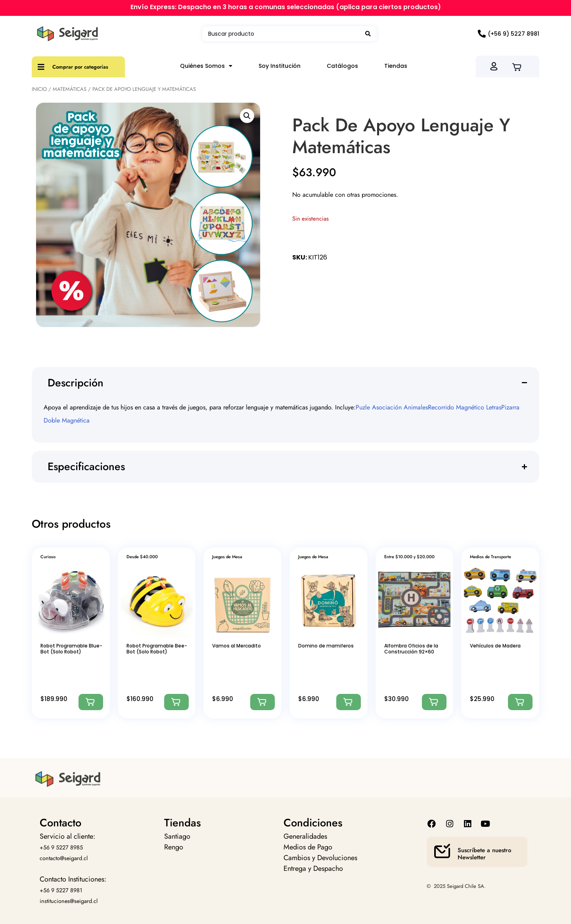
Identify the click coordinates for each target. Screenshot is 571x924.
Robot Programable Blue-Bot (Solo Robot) (71, 648)
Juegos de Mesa (227, 557)
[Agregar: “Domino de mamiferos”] (349, 702)
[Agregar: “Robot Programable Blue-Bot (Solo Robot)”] (91, 702)
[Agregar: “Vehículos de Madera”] (520, 702)
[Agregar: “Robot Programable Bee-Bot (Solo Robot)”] (176, 702)
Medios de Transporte (491, 557)
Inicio (39, 89)
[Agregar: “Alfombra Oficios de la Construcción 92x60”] (434, 702)
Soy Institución (280, 66)
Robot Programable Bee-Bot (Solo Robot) (157, 648)
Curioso (48, 557)
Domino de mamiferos (326, 646)
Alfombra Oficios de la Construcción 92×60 (411, 648)
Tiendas (396, 66)
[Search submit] (368, 34)
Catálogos (342, 66)
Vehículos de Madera (495, 646)
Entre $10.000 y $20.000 (409, 557)
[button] (247, 116)
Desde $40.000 (142, 557)
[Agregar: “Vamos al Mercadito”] (263, 702)
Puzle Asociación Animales (392, 407)
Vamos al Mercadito (237, 646)
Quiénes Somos (206, 66)
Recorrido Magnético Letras (465, 407)
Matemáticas (70, 89)
